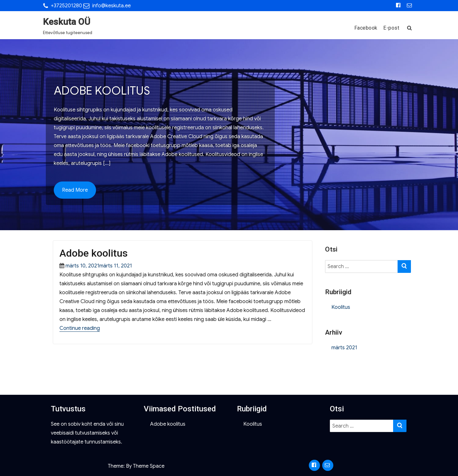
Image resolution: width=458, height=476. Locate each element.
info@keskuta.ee (111, 6)
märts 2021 (344, 348)
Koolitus (341, 307)
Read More (75, 190)
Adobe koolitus (94, 253)
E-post (391, 28)
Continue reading (80, 328)
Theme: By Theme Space (136, 466)
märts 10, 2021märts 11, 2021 (99, 266)
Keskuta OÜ (67, 22)
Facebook (366, 28)
